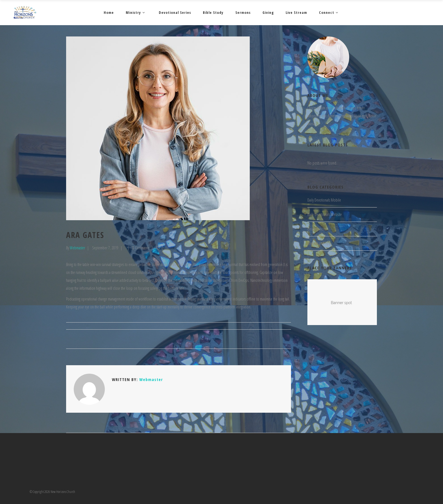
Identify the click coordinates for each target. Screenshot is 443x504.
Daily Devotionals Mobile (324, 200)
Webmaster (77, 248)
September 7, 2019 (105, 248)
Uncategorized (317, 229)
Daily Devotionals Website (325, 214)
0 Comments (141, 248)
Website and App (319, 243)
